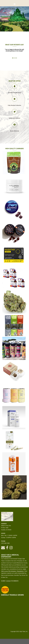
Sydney (23, 641)
